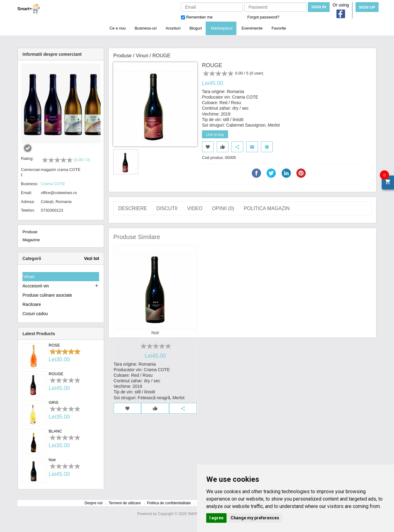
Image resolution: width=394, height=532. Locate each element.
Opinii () (223, 208)
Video (195, 208)
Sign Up (367, 7)
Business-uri (146, 28)
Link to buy (215, 135)
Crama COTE (53, 184)
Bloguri (195, 28)
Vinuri (29, 277)
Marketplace (222, 28)
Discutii (167, 208)
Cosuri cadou (35, 314)
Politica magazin (267, 208)
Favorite (279, 28)
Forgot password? (263, 17)
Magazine (31, 240)
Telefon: (28, 210)
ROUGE (56, 374)
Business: (30, 184)
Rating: (27, 158)
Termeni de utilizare (125, 503)
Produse (30, 232)
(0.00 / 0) (82, 160)
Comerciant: (31, 172)
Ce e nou (118, 28)
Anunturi (173, 28)
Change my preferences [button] (255, 518)
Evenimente (252, 28)
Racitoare (32, 304)
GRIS (54, 402)
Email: (26, 193)
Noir (52, 460)
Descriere (133, 208)
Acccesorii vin (36, 286)
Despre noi (94, 503)
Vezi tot (92, 258)
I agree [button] (216, 518)
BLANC (55, 431)
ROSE (54, 345)
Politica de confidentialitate (169, 503)
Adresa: (28, 202)
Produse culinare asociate (47, 295)
